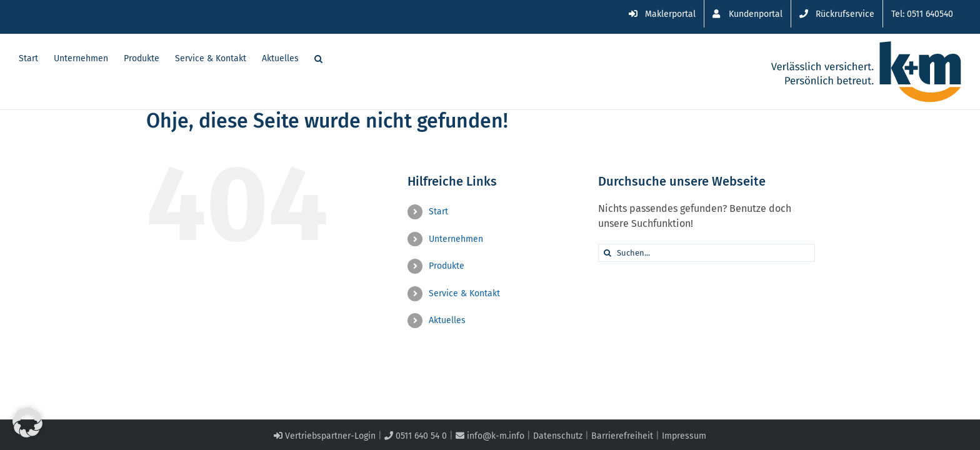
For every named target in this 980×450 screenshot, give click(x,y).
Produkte (447, 266)
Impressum (684, 436)
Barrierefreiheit (622, 436)
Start (438, 212)
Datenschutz (558, 436)
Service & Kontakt (464, 293)
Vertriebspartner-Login (325, 436)
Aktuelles (447, 320)
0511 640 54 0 (416, 436)
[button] (334, 57)
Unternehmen (456, 239)
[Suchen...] (707, 253)
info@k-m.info (490, 436)
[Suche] (607, 253)
